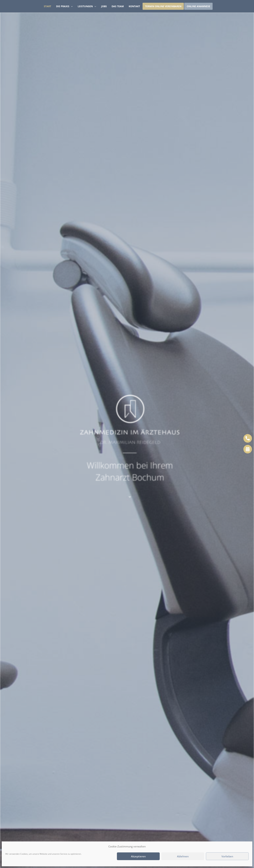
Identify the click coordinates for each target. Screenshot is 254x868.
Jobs (104, 6)
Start (47, 6)
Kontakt (134, 6)
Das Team (118, 6)
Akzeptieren (138, 856)
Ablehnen (183, 856)
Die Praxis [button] (63, 6)
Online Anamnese (198, 6)
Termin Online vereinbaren (163, 6)
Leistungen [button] (85, 6)
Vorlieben (227, 856)
